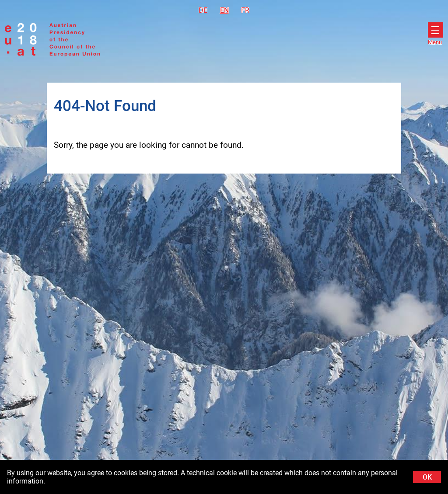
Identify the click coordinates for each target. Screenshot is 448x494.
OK (427, 477)
